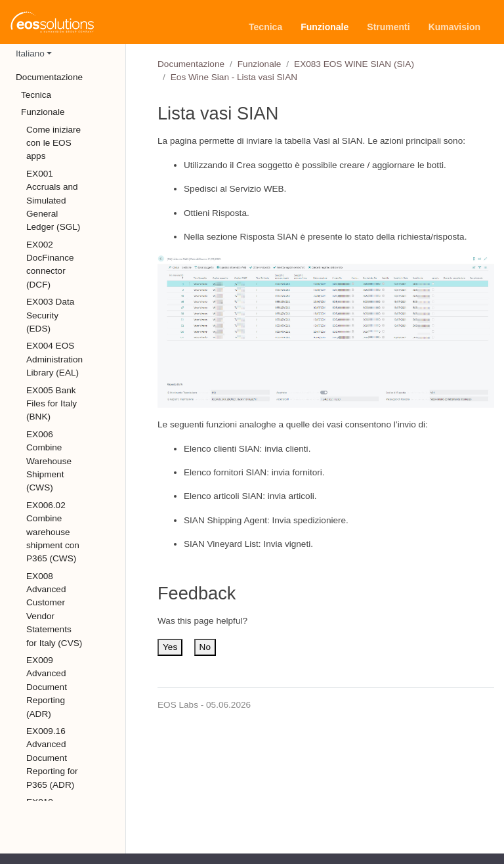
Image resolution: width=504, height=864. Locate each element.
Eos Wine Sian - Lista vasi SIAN (234, 77)
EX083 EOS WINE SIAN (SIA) (354, 64)
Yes (170, 647)
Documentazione (191, 64)
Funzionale (260, 64)
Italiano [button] (30, 54)
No (205, 647)
